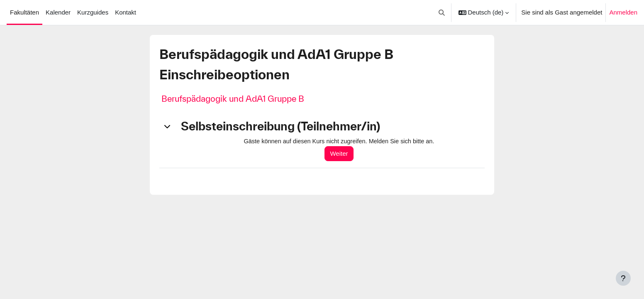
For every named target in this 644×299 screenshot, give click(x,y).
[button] (442, 12)
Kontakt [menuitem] (126, 12)
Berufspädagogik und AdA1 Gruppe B (233, 99)
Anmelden (623, 12)
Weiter (343, 154)
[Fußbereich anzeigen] (623, 278)
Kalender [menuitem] (58, 12)
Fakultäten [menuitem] (24, 12)
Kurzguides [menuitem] (93, 12)
